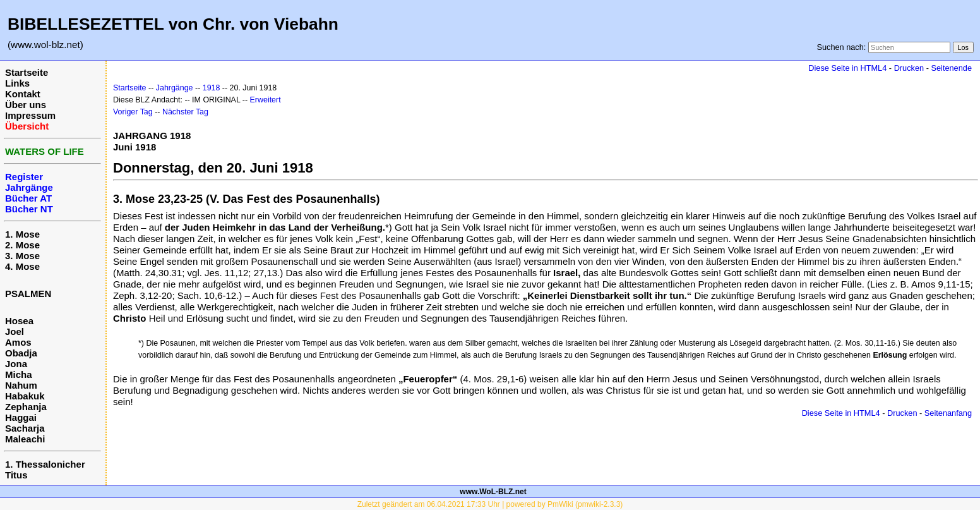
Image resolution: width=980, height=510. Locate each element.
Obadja (21, 353)
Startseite (27, 72)
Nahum (21, 385)
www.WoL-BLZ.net (493, 492)
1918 (212, 88)
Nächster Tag (185, 112)
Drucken (909, 68)
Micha (19, 374)
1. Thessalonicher (45, 464)
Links (17, 83)
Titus (16, 475)
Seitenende (951, 68)
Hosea (19, 321)
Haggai (21, 417)
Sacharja (25, 428)
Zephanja (26, 407)
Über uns (26, 105)
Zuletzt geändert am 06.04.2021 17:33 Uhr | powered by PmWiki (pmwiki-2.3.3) (490, 504)
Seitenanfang (948, 413)
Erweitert (266, 100)
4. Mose (22, 266)
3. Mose (22, 256)
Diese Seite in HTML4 (847, 68)
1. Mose (22, 234)
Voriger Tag (133, 112)
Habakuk (25, 396)
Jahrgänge (175, 88)
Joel (15, 331)
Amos (18, 342)
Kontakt (23, 94)
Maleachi (25, 439)
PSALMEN (28, 294)
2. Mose (22, 245)
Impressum (30, 115)
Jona (16, 364)
